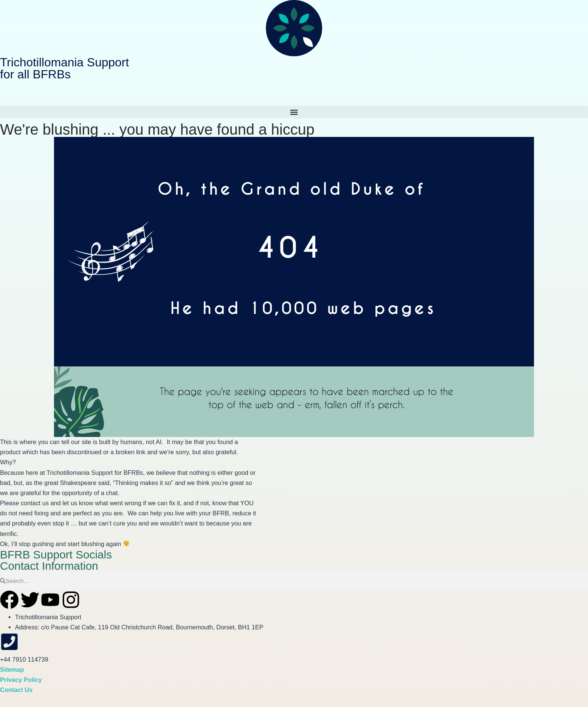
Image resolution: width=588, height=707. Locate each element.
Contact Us (16, 690)
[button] (294, 112)
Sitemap (12, 669)
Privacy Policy (21, 680)
